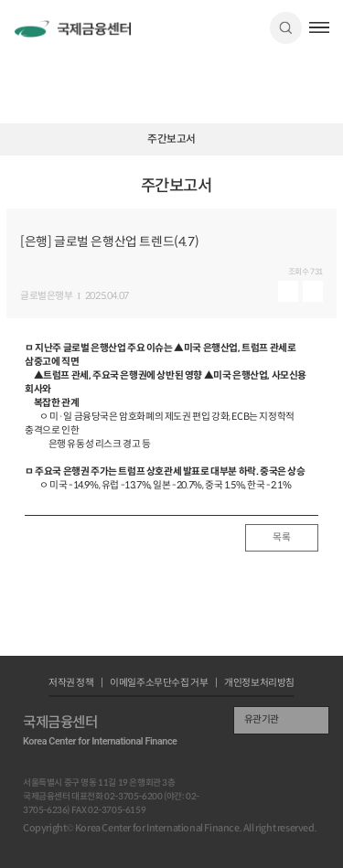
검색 (286, 28)
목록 (281, 537)
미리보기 (288, 291)
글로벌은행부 (47, 297)
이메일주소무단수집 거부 (159, 684)
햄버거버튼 (320, 27)
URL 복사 (325, 193)
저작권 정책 (71, 684)
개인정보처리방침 (259, 684)
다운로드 (313, 291)
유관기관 (262, 719)
